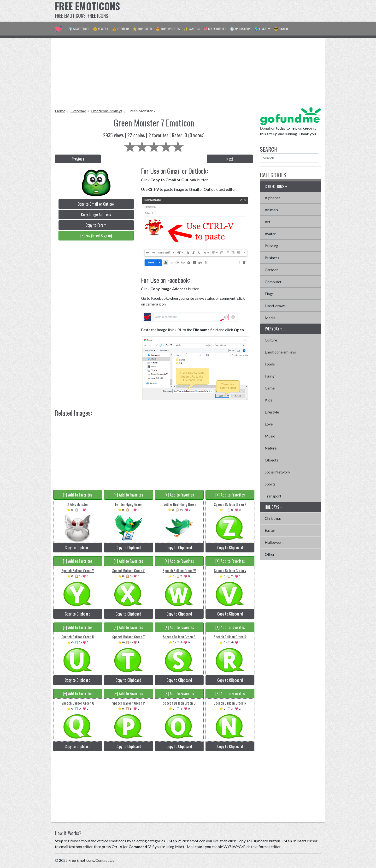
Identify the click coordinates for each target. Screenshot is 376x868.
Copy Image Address (96, 215)
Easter (270, 530)
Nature (271, 448)
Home (60, 111)
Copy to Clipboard (78, 548)
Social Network (278, 472)
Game (270, 388)
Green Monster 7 (142, 111)
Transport (273, 496)
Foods (270, 364)
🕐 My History (240, 29)
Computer (273, 282)
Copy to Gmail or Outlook (96, 204)
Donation (268, 128)
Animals (271, 210)
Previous (78, 159)
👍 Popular (120, 29)
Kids (268, 400)
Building (272, 246)
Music (270, 436)
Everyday (78, 111)
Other (270, 554)
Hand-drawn (275, 306)
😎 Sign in (281, 29)
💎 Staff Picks (79, 29)
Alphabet (272, 198)
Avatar (270, 234)
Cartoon (272, 270)
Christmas (273, 518)
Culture (271, 340)
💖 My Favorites (215, 29)
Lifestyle (272, 412)
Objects (271, 460)
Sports (270, 484)
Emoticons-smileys (107, 111)
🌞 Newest (101, 29)
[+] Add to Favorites (78, 495)
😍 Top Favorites (168, 29)
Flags (269, 294)
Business (272, 258)
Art (267, 222)
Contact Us (105, 860)
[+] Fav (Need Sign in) (96, 236)
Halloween (274, 542)
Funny (270, 376)
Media (270, 318)
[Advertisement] (234, 11)
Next (230, 159)
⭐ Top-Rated (142, 29)
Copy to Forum (96, 225)
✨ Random (192, 29)
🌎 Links (261, 29)
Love (269, 424)
